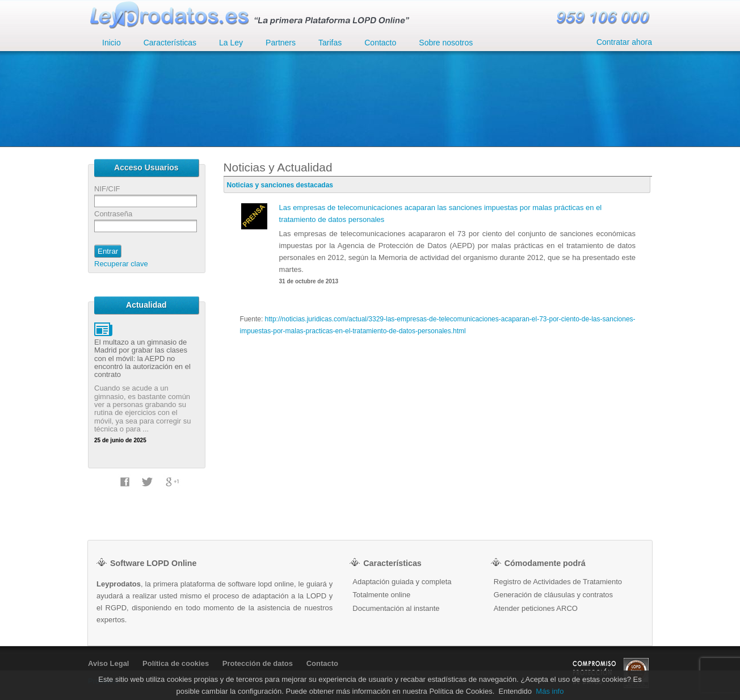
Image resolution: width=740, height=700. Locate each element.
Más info (550, 691)
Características (170, 43)
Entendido (516, 691)
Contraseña (113, 214)
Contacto (322, 663)
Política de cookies (176, 663)
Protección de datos (258, 663)
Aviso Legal (108, 663)
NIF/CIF (107, 189)
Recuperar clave (121, 264)
